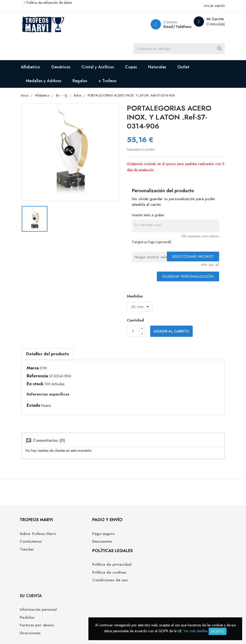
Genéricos (71, 69)
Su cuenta (138, 534)
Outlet (193, 69)
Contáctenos (42, 555)
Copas (141, 69)
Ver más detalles (196, 631)
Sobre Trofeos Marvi (49, 548)
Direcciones (137, 571)
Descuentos (89, 555)
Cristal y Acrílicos (108, 69)
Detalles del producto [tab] (57, 357)
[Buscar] (187, 50)
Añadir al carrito (171, 335)
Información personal (145, 548)
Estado (43, 408)
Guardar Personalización (179, 280)
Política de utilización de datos (59, 3)
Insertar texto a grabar (148, 219)
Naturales (167, 69)
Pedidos (134, 555)
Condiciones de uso (97, 599)
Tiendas (38, 563)
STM (53, 371)
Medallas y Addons (54, 83)
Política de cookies (96, 591)
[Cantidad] (133, 335)
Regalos (90, 83)
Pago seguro (90, 548)
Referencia (47, 379)
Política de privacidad (99, 583)
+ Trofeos (117, 83)
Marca (42, 371)
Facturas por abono (144, 563)
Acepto (218, 631)
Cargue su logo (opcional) (152, 245)
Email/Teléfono (166, 27)
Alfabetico (40, 69)
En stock (44, 387)
